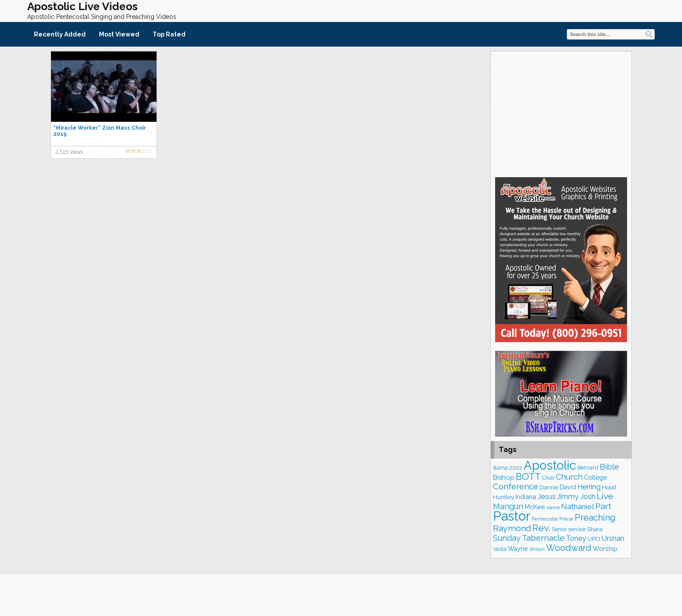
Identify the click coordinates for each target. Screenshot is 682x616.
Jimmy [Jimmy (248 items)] (568, 497)
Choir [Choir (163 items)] (548, 478)
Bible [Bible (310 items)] (609, 467)
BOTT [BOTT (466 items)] (528, 476)
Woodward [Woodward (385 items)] (569, 548)
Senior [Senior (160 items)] (559, 529)
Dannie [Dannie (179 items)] (549, 487)
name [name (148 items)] (553, 507)
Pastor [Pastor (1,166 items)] (512, 516)
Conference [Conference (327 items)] (516, 487)
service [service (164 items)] (577, 529)
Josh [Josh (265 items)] (588, 497)
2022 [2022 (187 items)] (516, 468)
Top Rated (169, 34)
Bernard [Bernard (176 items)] (588, 468)
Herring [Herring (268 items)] (589, 487)
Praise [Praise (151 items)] (566, 519)
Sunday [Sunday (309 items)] (507, 538)
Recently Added (60, 34)
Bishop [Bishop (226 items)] (504, 477)
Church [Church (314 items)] (569, 477)
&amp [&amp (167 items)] (500, 468)
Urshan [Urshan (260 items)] (613, 538)
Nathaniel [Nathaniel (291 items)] (578, 507)
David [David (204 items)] (568, 487)
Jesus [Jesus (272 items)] (547, 496)
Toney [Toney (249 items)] (576, 538)
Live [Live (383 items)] (605, 496)
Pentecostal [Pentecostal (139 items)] (545, 519)
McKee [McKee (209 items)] (535, 507)
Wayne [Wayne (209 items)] (518, 549)
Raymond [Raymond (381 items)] (512, 528)
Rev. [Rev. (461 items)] (542, 528)
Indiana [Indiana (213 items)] (526, 497)
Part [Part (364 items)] (603, 506)
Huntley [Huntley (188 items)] (503, 497)
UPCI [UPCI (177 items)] (594, 539)
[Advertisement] (561, 113)
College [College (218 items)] (595, 477)
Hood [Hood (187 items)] (609, 487)
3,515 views (69, 152)
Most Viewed (119, 34)
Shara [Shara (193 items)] (595, 529)
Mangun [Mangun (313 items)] (508, 506)
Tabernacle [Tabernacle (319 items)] (543, 538)
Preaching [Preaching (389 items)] (595, 518)
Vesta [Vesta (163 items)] (500, 549)
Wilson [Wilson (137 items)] (537, 549)
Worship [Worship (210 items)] (605, 549)
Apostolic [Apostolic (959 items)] (550, 465)
